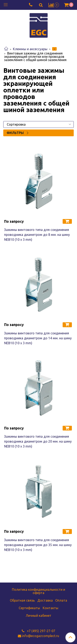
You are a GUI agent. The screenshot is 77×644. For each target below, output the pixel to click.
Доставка (45, 600)
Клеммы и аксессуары (30, 49)
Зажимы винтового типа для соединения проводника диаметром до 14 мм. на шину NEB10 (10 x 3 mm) (38, 338)
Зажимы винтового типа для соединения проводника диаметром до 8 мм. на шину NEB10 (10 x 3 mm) (37, 235)
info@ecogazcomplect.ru (41, 636)
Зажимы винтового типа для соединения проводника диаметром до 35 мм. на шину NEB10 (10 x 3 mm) (38, 545)
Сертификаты (29, 608)
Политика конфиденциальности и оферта (38, 591)
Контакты (51, 608)
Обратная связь (22, 600)
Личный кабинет (38, 616)
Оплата (61, 600)
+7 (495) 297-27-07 (41, 631)
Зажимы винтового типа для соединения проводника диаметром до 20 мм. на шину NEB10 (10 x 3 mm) (38, 441)
